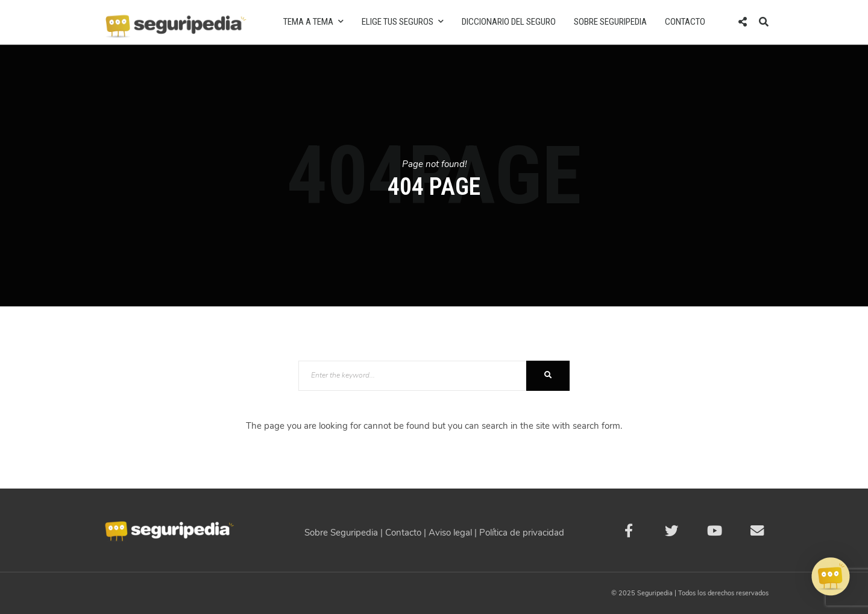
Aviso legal (450, 533)
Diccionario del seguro (509, 22)
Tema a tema (313, 22)
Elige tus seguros (403, 22)
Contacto (685, 22)
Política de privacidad (522, 533)
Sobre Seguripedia (610, 22)
